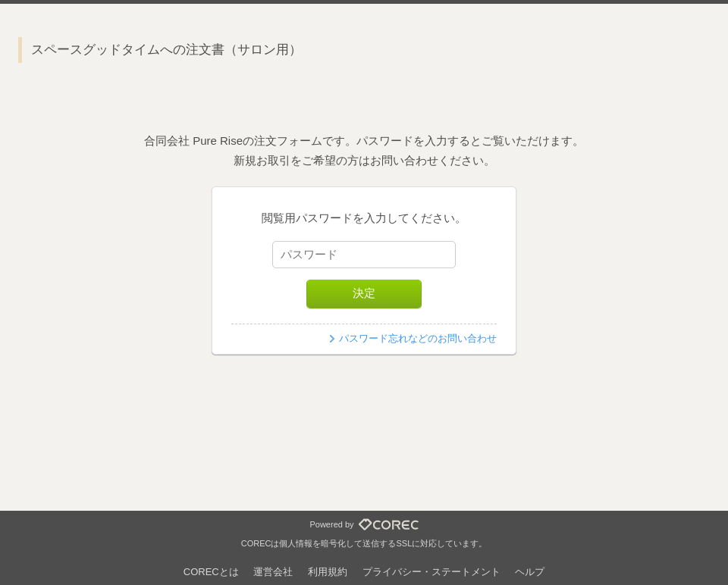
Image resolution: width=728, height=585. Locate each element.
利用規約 (328, 572)
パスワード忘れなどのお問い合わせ (418, 338)
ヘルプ (530, 572)
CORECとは (211, 572)
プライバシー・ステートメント (431, 572)
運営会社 (273, 572)
